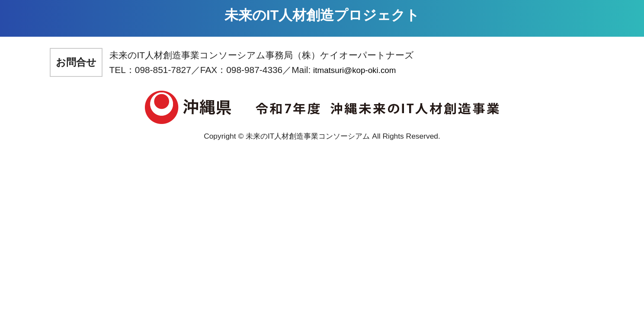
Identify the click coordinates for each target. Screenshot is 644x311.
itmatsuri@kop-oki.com (354, 70)
